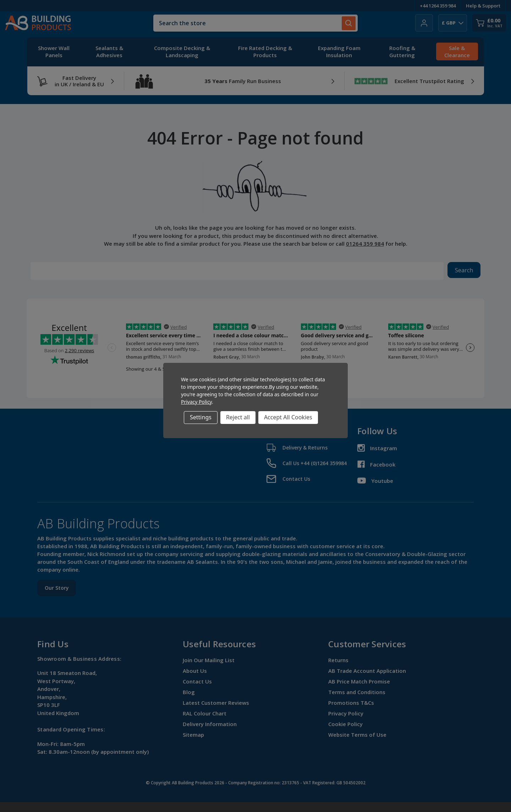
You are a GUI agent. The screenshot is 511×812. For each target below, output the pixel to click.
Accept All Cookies (288, 417)
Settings (201, 417)
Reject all (238, 417)
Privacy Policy (196, 402)
